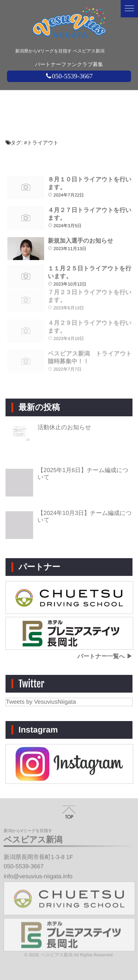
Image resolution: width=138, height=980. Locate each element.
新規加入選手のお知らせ (81, 241)
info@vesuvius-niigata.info (38, 873)
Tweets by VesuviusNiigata (41, 702)
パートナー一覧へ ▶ (105, 657)
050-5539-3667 (69, 76)
